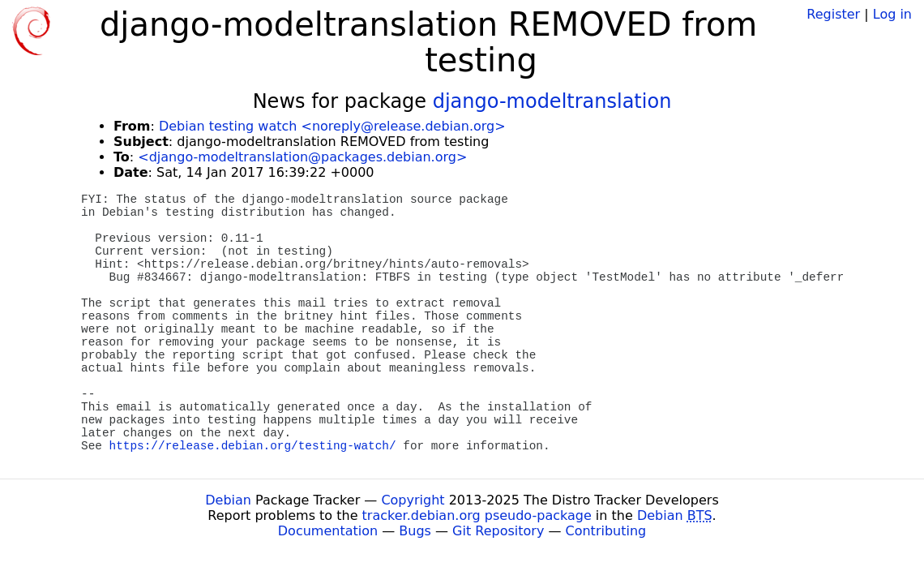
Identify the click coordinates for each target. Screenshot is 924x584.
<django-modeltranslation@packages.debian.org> (302, 157)
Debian (228, 500)
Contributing (606, 531)
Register (833, 14)
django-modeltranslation (552, 101)
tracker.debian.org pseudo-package (477, 515)
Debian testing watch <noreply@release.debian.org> (332, 126)
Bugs (415, 531)
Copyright (413, 500)
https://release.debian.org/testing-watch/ (253, 446)
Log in (892, 14)
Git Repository (498, 531)
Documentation (328, 531)
